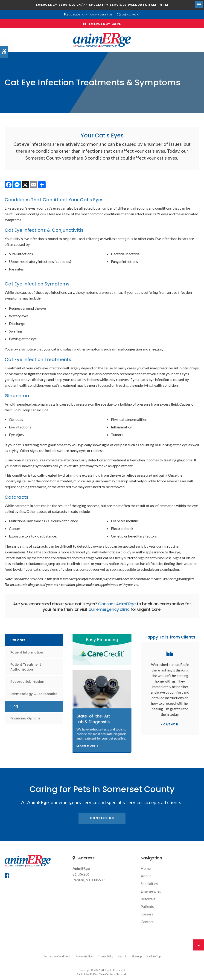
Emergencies (151, 891)
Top (198, 945)
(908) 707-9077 (129, 14)
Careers (147, 914)
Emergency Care (102, 24)
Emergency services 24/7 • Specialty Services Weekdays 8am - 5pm (102, 5)
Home (146, 868)
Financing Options (25, 718)
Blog (14, 706)
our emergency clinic (109, 609)
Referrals (148, 899)
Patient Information (27, 652)
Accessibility (105, 956)
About (146, 876)
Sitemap (137, 956)
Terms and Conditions (57, 956)
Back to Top (154, 956)
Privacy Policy (84, 956)
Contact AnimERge (117, 604)
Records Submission (27, 682)
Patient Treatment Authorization (26, 667)
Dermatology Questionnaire (34, 694)
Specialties (149, 883)
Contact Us (102, 818)
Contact (147, 922)
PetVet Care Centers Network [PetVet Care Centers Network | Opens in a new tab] (108, 974)
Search (122, 956)
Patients (147, 906)
